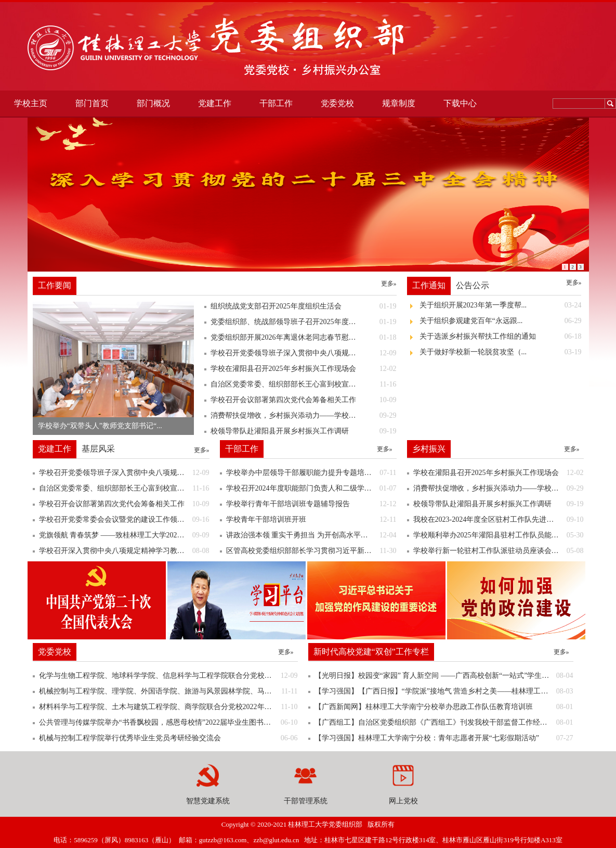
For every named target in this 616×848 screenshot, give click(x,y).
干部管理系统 (306, 801)
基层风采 (98, 449)
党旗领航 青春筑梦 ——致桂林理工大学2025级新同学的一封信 (124, 535)
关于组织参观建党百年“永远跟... (501, 321)
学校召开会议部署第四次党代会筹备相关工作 (124, 504)
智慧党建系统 (208, 801)
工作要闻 (55, 285)
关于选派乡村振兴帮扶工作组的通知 (501, 337)
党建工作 (215, 103)
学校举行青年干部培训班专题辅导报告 (311, 504)
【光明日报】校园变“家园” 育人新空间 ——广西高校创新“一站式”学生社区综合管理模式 (444, 676)
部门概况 (153, 103)
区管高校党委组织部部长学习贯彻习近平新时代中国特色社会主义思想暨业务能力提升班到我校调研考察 (311, 551)
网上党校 (403, 801)
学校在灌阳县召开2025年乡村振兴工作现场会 (499, 473)
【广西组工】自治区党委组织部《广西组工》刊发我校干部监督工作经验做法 (444, 723)
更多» (389, 284)
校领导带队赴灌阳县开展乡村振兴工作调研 (499, 504)
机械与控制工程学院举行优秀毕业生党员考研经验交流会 (168, 738)
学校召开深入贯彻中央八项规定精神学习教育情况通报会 (124, 551)
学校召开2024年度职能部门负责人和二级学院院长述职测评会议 (311, 489)
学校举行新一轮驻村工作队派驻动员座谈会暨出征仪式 (499, 551)
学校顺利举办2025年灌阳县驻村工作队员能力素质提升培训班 (499, 535)
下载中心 (460, 103)
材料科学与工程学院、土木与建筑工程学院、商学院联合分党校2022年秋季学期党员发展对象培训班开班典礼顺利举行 (168, 707)
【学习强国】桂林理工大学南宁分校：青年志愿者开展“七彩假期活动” (444, 738)
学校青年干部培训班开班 (311, 520)
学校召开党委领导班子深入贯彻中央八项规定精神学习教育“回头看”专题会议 (124, 473)
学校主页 (31, 103)
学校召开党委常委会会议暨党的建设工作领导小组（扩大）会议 (124, 520)
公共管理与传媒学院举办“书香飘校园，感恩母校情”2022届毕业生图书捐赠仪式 (168, 723)
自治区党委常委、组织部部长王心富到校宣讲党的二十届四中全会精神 (124, 489)
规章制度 (399, 103)
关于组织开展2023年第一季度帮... (501, 305)
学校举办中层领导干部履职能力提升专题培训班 (311, 473)
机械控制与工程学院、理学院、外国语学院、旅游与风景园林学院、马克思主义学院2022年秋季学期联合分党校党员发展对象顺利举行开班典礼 (168, 691)
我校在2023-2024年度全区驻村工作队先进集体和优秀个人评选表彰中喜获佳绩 (499, 520)
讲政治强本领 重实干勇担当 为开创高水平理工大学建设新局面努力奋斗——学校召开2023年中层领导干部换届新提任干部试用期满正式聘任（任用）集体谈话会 (311, 535)
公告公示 (473, 285)
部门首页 (92, 103)
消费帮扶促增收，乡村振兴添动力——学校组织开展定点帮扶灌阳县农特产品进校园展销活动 (499, 489)
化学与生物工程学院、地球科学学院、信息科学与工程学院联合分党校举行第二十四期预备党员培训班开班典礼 (168, 676)
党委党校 (337, 103)
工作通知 (429, 285)
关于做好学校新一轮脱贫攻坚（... (501, 352)
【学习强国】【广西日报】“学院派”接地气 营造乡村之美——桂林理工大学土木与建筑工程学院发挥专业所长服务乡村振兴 (444, 691)
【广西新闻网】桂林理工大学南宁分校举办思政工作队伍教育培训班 (444, 707)
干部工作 (276, 103)
